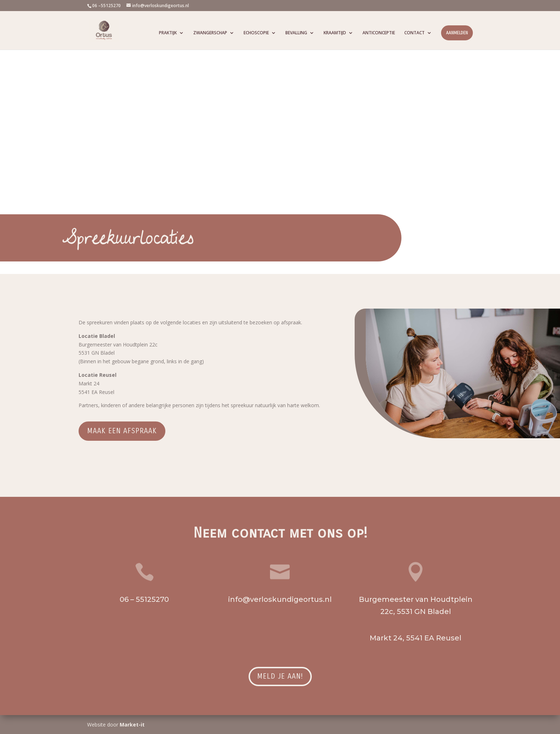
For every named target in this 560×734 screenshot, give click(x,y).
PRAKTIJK (168, 33)
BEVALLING (296, 33)
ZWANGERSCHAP (210, 33)
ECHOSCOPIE (256, 33)
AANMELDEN (457, 33)
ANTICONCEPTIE (379, 33)
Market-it (132, 725)
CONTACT (414, 33)
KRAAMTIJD (335, 33)
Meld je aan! (280, 676)
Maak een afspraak (122, 431)
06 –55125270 (106, 6)
